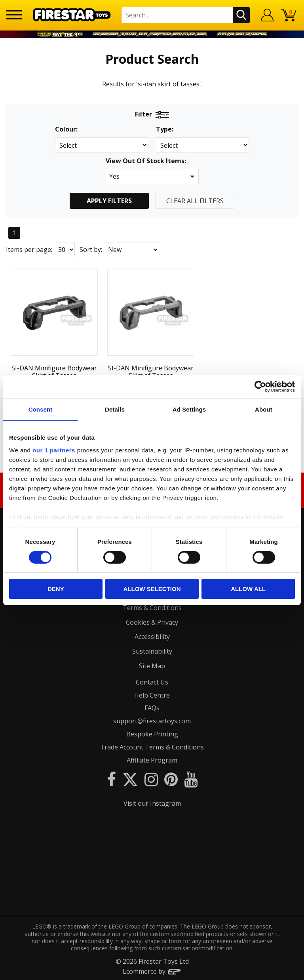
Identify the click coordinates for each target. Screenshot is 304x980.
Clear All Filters (195, 201)
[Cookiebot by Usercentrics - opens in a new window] (260, 387)
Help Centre (152, 695)
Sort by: (91, 250)
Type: (165, 129)
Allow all (248, 589)
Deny (56, 589)
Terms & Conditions (152, 607)
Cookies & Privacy (152, 622)
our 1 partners (54, 450)
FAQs (152, 708)
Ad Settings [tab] (189, 409)
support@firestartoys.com (152, 721)
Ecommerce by (152, 971)
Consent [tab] (41, 409)
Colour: (66, 129)
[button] (152, 176)
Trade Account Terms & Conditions (152, 747)
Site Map (152, 665)
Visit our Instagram (152, 803)
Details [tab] (115, 409)
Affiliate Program (152, 760)
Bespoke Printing (152, 734)
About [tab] (264, 409)
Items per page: (29, 250)
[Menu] (14, 15)
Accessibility (152, 637)
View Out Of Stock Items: (146, 161)
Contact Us (152, 682)
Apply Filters (109, 201)
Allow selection (152, 589)
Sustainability (152, 651)
